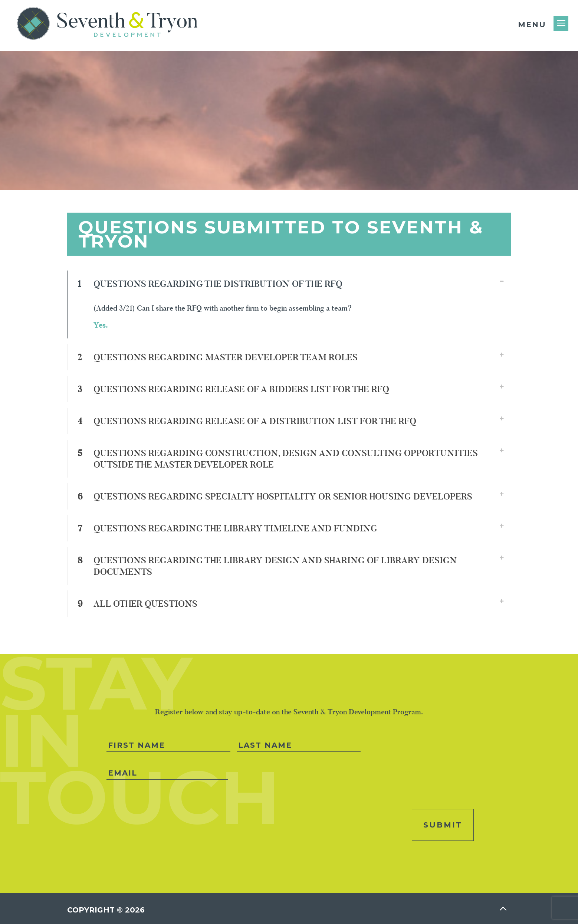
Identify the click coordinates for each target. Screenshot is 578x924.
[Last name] (299, 745)
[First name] (168, 745)
